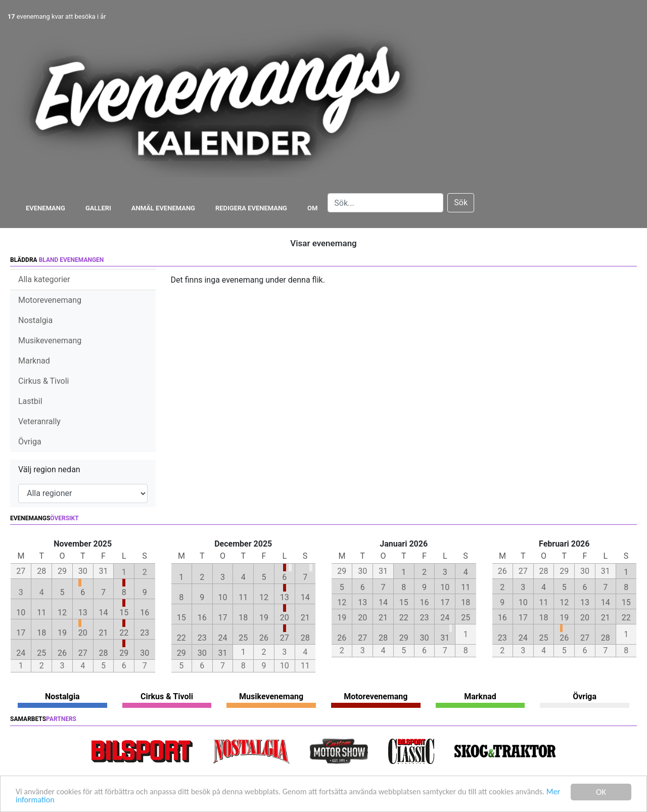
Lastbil (30, 401)
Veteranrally (39, 421)
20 (83, 633)
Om (312, 208)
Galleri (98, 208)
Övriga (30, 442)
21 (104, 633)
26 (62, 653)
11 (41, 613)
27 (83, 653)
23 (145, 633)
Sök (461, 202)
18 (41, 633)
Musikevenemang (50, 341)
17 (21, 633)
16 (145, 613)
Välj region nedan (49, 469)
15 (124, 613)
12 (62, 613)
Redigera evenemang (251, 208)
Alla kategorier (44, 279)
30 (145, 653)
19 (62, 633)
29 (124, 653)
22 (124, 633)
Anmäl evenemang (163, 208)
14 (104, 613)
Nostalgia (35, 320)
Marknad (34, 361)
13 (83, 613)
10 (21, 613)
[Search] (385, 203)
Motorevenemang (50, 300)
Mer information (77, 800)
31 (222, 653)
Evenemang (45, 208)
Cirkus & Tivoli (43, 381)
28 (104, 653)
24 (21, 653)
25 (41, 653)
